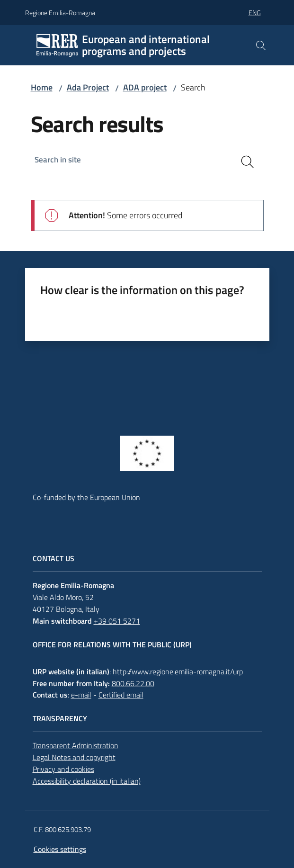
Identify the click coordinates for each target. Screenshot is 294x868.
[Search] (248, 162)
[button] (261, 45)
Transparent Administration (76, 745)
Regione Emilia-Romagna (60, 13)
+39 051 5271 (117, 621)
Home (42, 87)
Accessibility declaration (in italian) (87, 781)
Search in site (59, 160)
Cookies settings (60, 849)
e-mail (81, 695)
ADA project (145, 87)
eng (255, 13)
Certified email (121, 695)
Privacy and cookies (63, 769)
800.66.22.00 (133, 683)
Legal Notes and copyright (74, 757)
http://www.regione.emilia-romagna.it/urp (178, 671)
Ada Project (88, 87)
